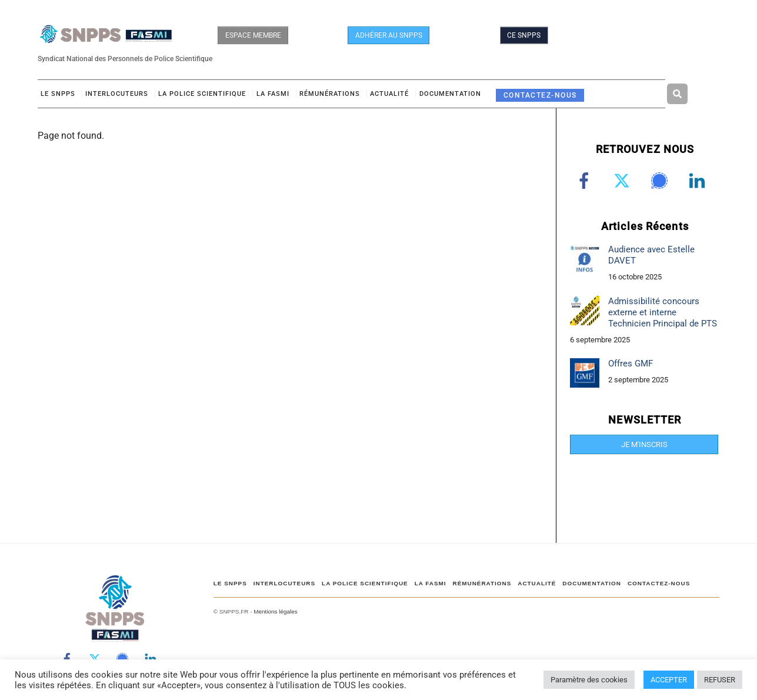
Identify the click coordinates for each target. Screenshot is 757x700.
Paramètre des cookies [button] (589, 680)
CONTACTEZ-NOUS (540, 95)
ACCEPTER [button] (669, 680)
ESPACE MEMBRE (253, 35)
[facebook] (586, 181)
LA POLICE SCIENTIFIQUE (202, 94)
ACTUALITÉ (389, 94)
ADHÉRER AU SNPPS (389, 35)
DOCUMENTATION (450, 94)
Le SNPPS (58, 94)
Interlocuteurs (117, 94)
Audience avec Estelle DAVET (651, 255)
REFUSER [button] (720, 680)
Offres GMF (631, 364)
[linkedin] (699, 181)
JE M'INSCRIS (644, 444)
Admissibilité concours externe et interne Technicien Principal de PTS (663, 312)
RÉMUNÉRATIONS (330, 94)
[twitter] (624, 181)
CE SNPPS (524, 35)
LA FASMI (273, 94)
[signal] (661, 181)
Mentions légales (275, 611)
